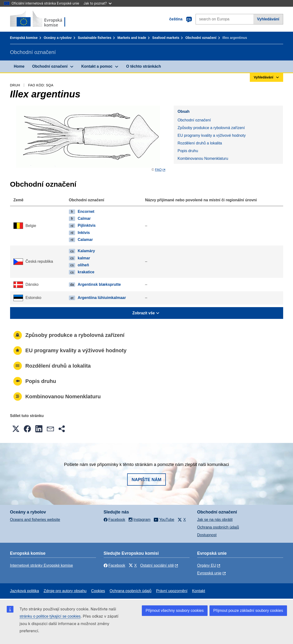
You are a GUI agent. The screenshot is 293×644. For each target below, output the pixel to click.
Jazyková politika (25, 591)
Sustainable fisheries (95, 38)
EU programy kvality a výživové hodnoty (212, 135)
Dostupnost (207, 535)
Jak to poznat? (98, 3)
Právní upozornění (172, 591)
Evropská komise (24, 38)
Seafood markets (166, 38)
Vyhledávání (268, 19)
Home (19, 66)
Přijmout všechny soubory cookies (175, 611)
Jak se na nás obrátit (215, 520)
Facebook (114, 565)
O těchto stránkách (144, 66)
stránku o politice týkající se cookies (50, 616)
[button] (16, 429)
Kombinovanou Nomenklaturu (203, 158)
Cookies (98, 591)
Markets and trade (132, 38)
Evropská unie (209, 573)
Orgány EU (207, 565)
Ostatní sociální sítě (157, 565)
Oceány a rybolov (58, 38)
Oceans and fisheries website (35, 520)
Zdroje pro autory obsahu (65, 591)
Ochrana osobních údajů (218, 527)
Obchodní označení (201, 38)
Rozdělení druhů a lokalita (200, 143)
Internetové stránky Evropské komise (42, 565)
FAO (158, 170)
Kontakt (198, 591)
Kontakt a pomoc (97, 66)
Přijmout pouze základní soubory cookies (248, 611)
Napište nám (146, 480)
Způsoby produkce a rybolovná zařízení (211, 128)
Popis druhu (188, 151)
